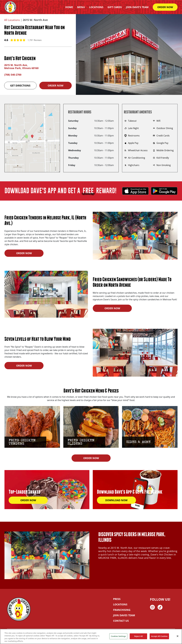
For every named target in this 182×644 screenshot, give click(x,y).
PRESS (117, 599)
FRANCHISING (122, 610)
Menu (81, 7)
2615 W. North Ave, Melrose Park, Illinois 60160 (21, 67)
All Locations (12, 20)
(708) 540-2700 (13, 75)
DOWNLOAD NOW (116, 500)
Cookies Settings (118, 636)
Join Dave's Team (137, 7)
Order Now (56, 86)
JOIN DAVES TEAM (124, 615)
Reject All (138, 636)
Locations (96, 7)
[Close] (178, 636)
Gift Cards (115, 7)
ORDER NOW (165, 7)
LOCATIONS (120, 604)
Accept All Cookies (159, 636)
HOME (69, 7)
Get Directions (20, 86)
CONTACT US (121, 621)
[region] (91, 636)
